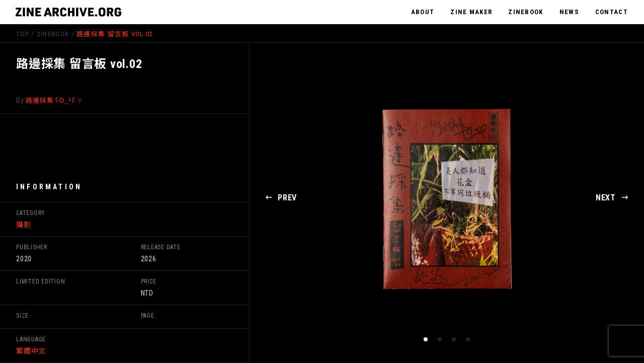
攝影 (24, 225)
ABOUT (423, 12)
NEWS (569, 12)
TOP (23, 34)
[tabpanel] (447, 198)
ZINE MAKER (471, 12)
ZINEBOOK (526, 12)
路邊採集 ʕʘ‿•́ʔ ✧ (54, 100)
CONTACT (612, 12)
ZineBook (53, 34)
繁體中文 (31, 351)
